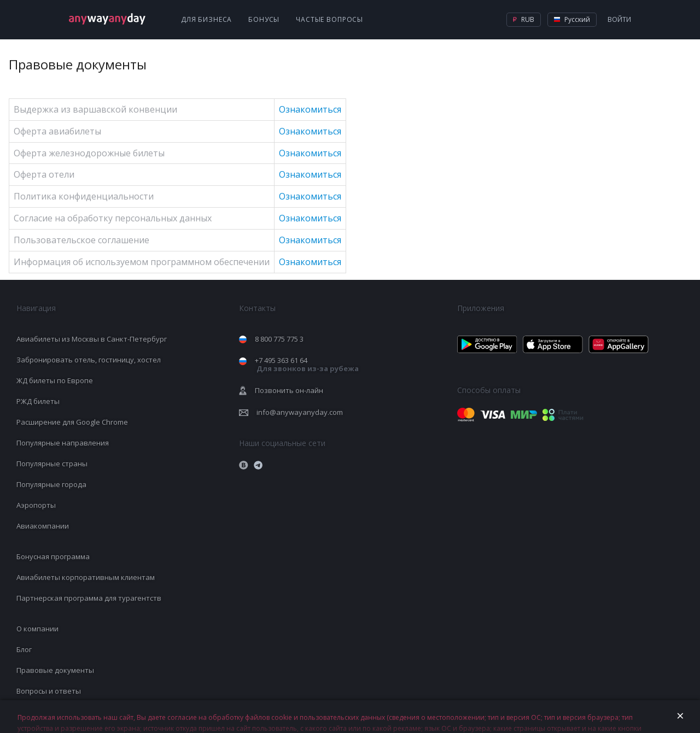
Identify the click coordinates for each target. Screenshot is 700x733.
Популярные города (51, 484)
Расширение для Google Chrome (72, 422)
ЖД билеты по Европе (55, 380)
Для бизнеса (206, 19)
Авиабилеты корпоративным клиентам (86, 577)
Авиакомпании (43, 526)
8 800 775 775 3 (279, 339)
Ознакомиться (310, 109)
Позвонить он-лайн (289, 390)
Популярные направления (63, 443)
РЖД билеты (38, 401)
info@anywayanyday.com (300, 412)
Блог (24, 649)
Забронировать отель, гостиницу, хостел (89, 360)
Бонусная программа (53, 556)
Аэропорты (36, 505)
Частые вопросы (329, 19)
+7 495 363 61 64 (307, 364)
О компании (37, 629)
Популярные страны (52, 464)
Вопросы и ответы (49, 691)
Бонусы (264, 19)
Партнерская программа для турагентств (89, 598)
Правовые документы (55, 670)
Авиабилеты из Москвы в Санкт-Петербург (92, 339)
